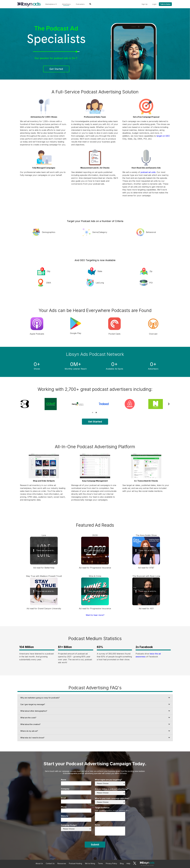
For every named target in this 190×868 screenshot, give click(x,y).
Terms (100, 863)
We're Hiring (90, 863)
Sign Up (145, 4)
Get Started (56, 69)
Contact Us (50, 863)
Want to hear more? (95, 615)
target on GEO (163, 136)
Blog (122, 863)
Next (169, 404)
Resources (62, 863)
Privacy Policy (111, 863)
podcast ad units (148, 172)
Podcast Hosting (75, 863)
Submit (95, 845)
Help (128, 863)
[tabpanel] (30, 404)
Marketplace (51, 4)
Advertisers (66, 4)
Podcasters (80, 4)
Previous (21, 404)
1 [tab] (93, 413)
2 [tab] (96, 413)
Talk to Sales (165, 4)
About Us (39, 863)
